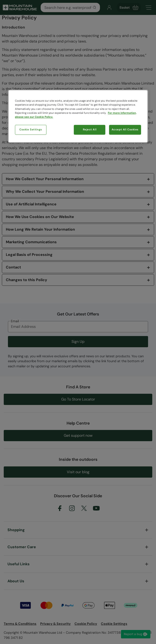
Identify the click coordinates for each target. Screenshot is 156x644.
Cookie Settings (31, 130)
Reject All (90, 130)
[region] (78, 116)
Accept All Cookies (125, 130)
